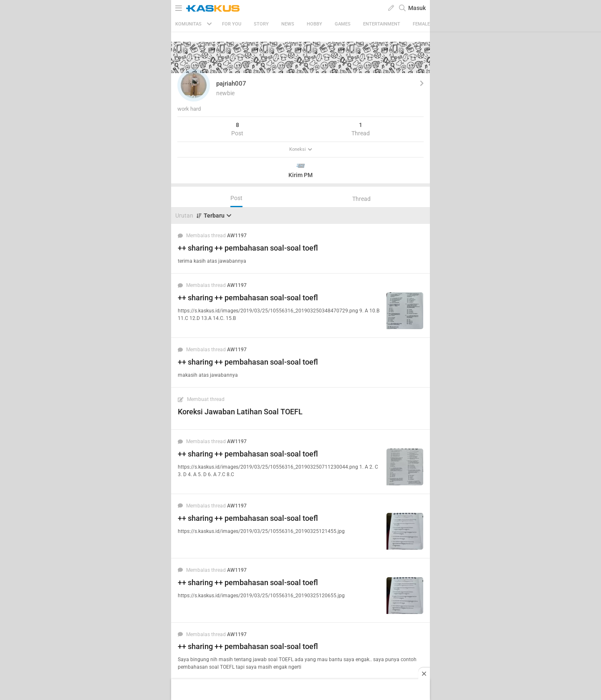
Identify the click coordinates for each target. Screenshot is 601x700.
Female (421, 24)
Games (343, 24)
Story (261, 24)
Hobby (314, 24)
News (288, 24)
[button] (194, 85)
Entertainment (382, 24)
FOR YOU (232, 24)
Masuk (417, 8)
